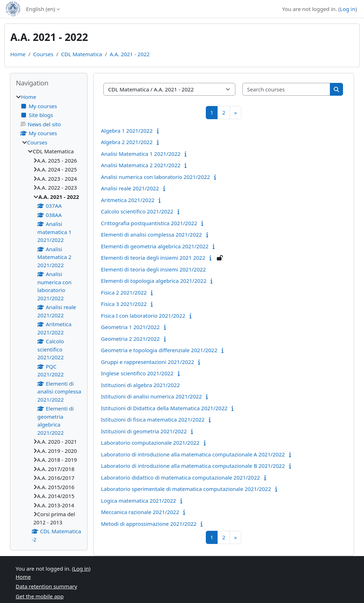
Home (18, 54)
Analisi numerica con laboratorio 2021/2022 (156, 177)
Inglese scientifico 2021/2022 (137, 373)
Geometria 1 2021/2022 (130, 327)
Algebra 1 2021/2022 (127, 131)
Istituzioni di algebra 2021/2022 (140, 385)
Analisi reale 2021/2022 (130, 188)
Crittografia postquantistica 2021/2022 (149, 223)
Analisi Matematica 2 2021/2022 (141, 165)
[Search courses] (287, 89)
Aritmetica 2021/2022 (128, 200)
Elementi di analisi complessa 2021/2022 (151, 234)
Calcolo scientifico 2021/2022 (137, 211)
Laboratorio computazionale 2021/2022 (150, 443)
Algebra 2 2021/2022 (127, 142)
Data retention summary (46, 586)
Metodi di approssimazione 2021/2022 (149, 524)
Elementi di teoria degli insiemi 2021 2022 (153, 258)
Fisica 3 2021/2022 (124, 304)
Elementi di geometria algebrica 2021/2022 (155, 246)
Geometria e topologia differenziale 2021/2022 (159, 350)
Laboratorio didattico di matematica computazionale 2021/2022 (180, 477)
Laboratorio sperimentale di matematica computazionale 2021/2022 (186, 489)
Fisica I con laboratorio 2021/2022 (143, 316)
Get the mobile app (40, 596)
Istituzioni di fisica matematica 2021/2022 (153, 419)
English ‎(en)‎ (41, 9)
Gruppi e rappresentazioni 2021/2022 (148, 362)
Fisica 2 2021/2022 (124, 292)
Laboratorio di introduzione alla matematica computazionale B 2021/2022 (193, 466)
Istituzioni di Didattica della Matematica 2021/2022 (164, 408)
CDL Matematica (82, 54)
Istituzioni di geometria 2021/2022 (144, 431)
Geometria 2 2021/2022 (130, 339)
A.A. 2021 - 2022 (130, 54)
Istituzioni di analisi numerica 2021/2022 (151, 396)
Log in (347, 9)
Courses (43, 54)
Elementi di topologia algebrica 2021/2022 (154, 281)
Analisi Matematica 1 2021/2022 (141, 154)
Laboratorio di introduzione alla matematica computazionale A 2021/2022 (193, 454)
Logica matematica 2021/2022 (138, 501)
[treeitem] (49, 318)
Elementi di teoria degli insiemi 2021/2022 (153, 269)
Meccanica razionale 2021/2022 (140, 512)
